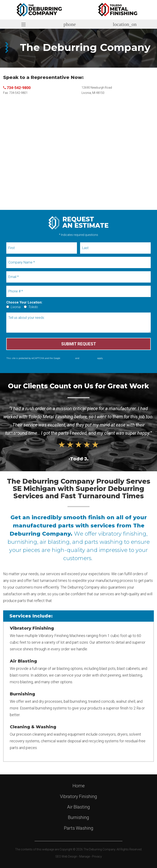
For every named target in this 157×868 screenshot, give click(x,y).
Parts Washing (79, 828)
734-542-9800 (17, 88)
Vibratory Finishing (78, 796)
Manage (85, 856)
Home (79, 786)
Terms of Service (88, 358)
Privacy (97, 856)
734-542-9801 (18, 93)
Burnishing (78, 817)
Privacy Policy (68, 358)
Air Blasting (78, 807)
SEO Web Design (66, 856)
